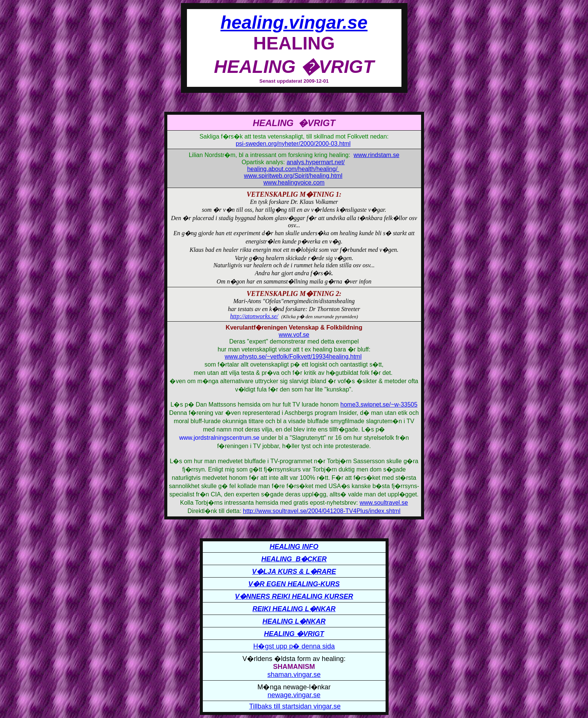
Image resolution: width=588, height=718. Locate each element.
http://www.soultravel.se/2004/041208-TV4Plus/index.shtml (322, 511)
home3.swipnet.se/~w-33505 (379, 404)
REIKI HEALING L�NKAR (294, 609)
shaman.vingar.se (294, 675)
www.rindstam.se (376, 155)
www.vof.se (294, 335)
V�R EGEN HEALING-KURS (294, 584)
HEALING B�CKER (294, 559)
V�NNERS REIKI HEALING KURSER (294, 596)
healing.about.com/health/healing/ (293, 169)
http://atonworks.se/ (254, 316)
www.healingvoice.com (294, 183)
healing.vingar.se (294, 22)
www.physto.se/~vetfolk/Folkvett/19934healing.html (293, 357)
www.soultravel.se (384, 503)
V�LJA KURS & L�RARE (294, 572)
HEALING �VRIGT (294, 634)
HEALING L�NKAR (294, 621)
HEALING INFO (294, 547)
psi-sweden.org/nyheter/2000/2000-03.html (293, 144)
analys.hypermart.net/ (316, 162)
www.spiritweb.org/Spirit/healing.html (293, 176)
